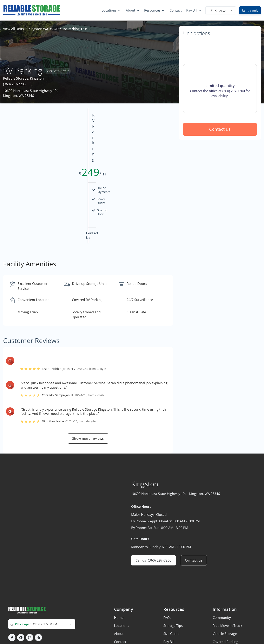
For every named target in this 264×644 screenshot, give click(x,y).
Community (222, 573)
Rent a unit (250, 10)
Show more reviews (88, 394)
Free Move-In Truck (227, 581)
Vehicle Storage (225, 589)
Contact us (220, 159)
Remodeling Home (227, 613)
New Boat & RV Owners (231, 637)
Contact (120, 597)
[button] (12, 593)
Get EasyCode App (227, 605)
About (119, 589)
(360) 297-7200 (14, 84)
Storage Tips (173, 581)
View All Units (14, 29)
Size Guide (171, 589)
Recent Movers (224, 629)
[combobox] (42, 580)
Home (119, 573)
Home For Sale (224, 621)
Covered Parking (225, 597)
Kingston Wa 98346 (43, 29)
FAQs (167, 573)
